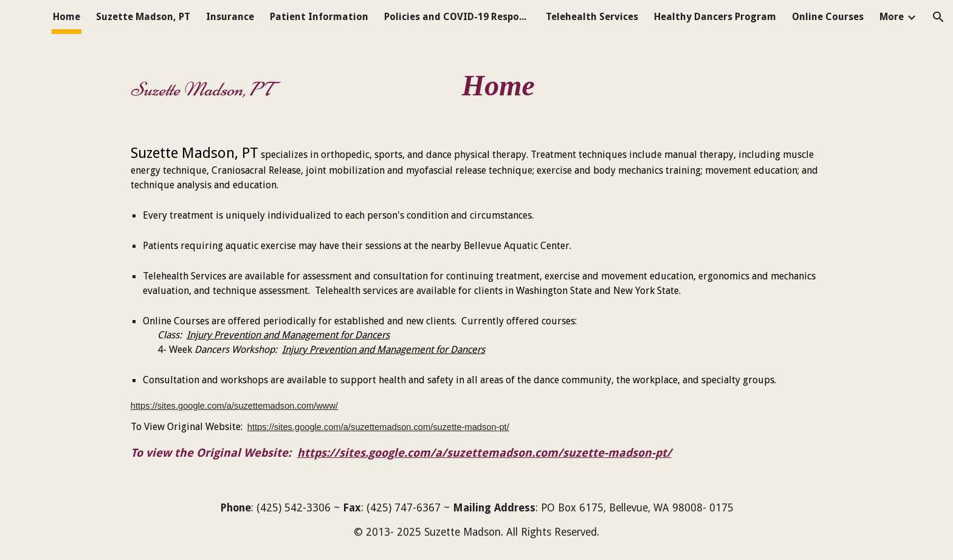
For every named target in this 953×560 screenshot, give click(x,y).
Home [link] (67, 17)
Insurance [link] (230, 17)
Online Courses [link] (828, 17)
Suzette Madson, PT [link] (143, 17)
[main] (476, 80)
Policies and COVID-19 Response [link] (457, 17)
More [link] (892, 17)
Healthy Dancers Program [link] (715, 17)
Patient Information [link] (319, 17)
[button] (938, 17)
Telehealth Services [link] (592, 17)
